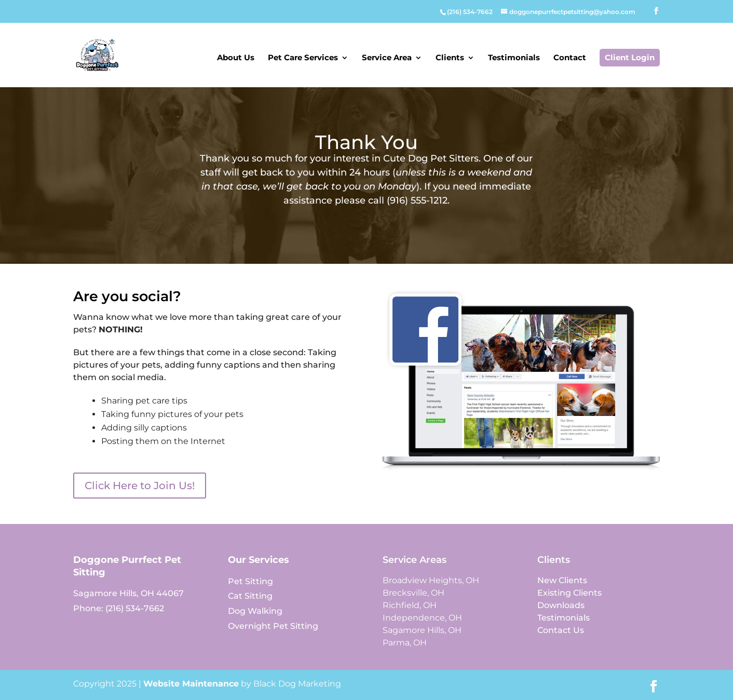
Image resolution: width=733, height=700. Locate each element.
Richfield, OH (410, 605)
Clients (450, 58)
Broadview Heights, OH (431, 580)
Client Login (630, 57)
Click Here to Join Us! (140, 486)
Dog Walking (255, 611)
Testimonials (514, 58)
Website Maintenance (191, 684)
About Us (236, 58)
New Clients (562, 580)
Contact (570, 58)
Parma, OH (405, 643)
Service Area (387, 58)
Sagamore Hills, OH (422, 630)
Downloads (561, 605)
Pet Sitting (250, 581)
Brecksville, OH (413, 593)
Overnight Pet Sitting (273, 626)
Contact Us (561, 630)
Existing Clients (569, 593)
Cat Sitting (250, 596)
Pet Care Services (303, 58)
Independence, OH (422, 618)
